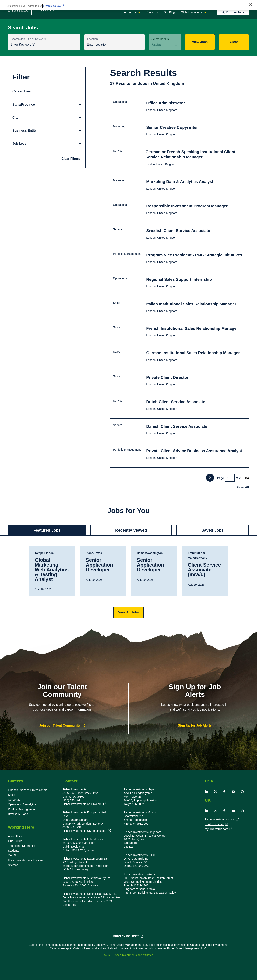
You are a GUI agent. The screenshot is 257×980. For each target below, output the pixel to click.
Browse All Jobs (18, 814)
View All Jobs (128, 612)
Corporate (14, 800)
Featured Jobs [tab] (47, 530)
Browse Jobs (235, 12)
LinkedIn (207, 792)
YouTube (233, 792)
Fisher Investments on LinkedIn (82, 804)
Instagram (242, 792)
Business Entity (24, 130)
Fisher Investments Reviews (26, 860)
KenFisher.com (215, 825)
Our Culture (15, 841)
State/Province (24, 104)
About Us (130, 12)
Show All (242, 487)
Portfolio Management (22, 809)
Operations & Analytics (22, 804)
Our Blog (169, 12)
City (15, 117)
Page (221, 478)
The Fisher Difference (21, 846)
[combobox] (114, 45)
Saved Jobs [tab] (213, 530)
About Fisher (16, 836)
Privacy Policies (126, 936)
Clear (234, 42)
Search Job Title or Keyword (28, 39)
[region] (128, 5)
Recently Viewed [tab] (131, 530)
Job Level (20, 144)
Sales (12, 795)
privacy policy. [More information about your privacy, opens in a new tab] (52, 6)
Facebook (224, 792)
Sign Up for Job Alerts (195, 726)
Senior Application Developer (99, 565)
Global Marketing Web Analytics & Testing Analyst (52, 570)
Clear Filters (71, 159)
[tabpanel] (128, 582)
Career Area (21, 91)
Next (210, 478)
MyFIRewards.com (217, 829)
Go (247, 478)
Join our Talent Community (60, 726)
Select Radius (160, 39)
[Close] (251, 5)
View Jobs (200, 42)
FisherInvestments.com (220, 820)
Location (92, 39)
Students (152, 12)
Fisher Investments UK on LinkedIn (85, 831)
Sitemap (13, 865)
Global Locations (191, 12)
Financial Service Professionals (28, 790)
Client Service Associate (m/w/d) (204, 570)
